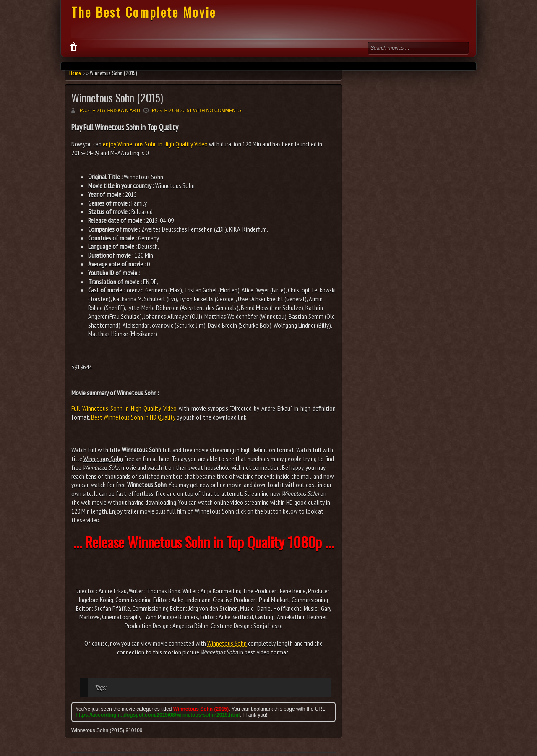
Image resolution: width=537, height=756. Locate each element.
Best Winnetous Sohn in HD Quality (133, 417)
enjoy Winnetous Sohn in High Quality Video (155, 144)
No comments (224, 110)
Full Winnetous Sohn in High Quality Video (124, 408)
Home (75, 73)
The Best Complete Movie (144, 12)
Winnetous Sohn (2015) (117, 98)
